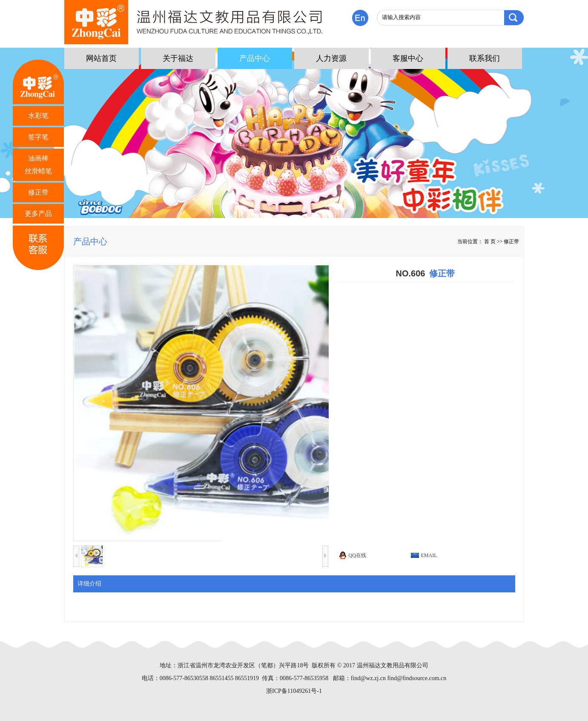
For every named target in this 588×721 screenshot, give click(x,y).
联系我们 (485, 58)
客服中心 (408, 58)
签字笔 (38, 137)
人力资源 (331, 58)
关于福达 (178, 58)
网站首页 (101, 58)
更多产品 (38, 214)
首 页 (490, 241)
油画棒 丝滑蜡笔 (38, 165)
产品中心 (255, 58)
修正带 (38, 192)
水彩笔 (38, 116)
